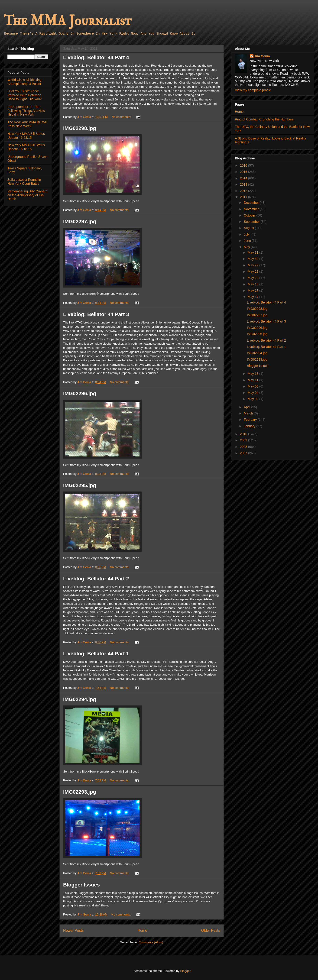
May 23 (253, 272)
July (247, 234)
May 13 (253, 374)
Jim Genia (262, 56)
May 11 (253, 380)
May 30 (253, 259)
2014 (244, 178)
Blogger (185, 971)
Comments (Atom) (151, 942)
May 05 (253, 386)
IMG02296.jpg (80, 393)
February (251, 420)
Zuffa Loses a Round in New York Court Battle (24, 182)
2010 (244, 434)
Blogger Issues (81, 885)
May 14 (253, 297)
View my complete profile (253, 90)
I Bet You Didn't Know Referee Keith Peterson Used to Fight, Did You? (24, 95)
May (247, 247)
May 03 (253, 399)
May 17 (253, 291)
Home (143, 930)
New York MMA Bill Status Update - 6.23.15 (26, 136)
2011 (244, 197)
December (252, 203)
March (249, 413)
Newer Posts (73, 930)
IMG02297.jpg (80, 222)
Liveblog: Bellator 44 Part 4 (96, 57)
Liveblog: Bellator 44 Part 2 (96, 579)
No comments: (122, 117)
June (248, 241)
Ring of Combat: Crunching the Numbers (264, 119)
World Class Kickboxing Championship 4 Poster (24, 82)
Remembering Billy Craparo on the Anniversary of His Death (27, 195)
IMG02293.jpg (80, 792)
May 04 (253, 393)
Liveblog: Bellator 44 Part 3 (96, 314)
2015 (244, 172)
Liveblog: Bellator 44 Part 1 (96, 654)
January (250, 426)
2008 (244, 447)
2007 (244, 453)
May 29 (253, 265)
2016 (244, 165)
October (250, 215)
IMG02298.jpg (80, 128)
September (252, 222)
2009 (244, 440)
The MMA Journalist (68, 21)
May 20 (253, 278)
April (247, 407)
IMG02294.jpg (80, 699)
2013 (244, 184)
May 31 (253, 252)
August (249, 228)
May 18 (253, 284)
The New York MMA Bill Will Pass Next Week (27, 124)
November (252, 209)
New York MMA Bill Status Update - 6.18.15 (26, 147)
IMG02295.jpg (80, 485)
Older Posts (211, 930)
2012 (244, 191)
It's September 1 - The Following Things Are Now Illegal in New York (26, 111)
